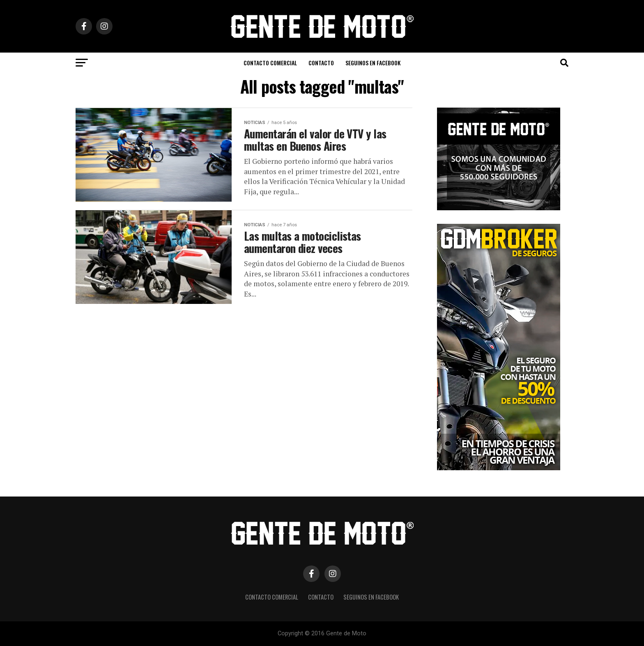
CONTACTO (321, 63)
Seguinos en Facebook (373, 63)
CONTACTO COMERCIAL (270, 63)
